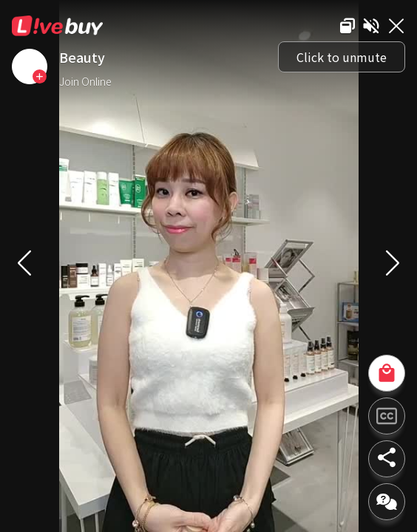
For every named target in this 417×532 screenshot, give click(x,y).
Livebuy (58, 26)
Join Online (85, 81)
